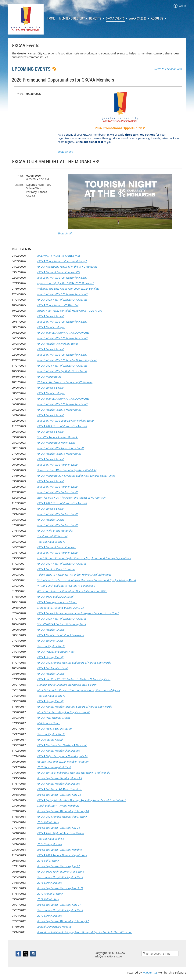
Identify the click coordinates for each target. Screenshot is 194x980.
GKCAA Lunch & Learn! (50, 316)
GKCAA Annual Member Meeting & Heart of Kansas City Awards (75, 707)
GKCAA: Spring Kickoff (50, 740)
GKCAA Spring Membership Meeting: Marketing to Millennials (74, 773)
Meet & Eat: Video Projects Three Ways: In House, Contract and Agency (79, 690)
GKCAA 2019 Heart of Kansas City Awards (62, 619)
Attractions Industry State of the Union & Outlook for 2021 (72, 591)
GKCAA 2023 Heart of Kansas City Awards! (62, 426)
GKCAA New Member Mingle (54, 718)
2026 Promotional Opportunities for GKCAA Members (63, 80)
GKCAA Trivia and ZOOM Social (55, 597)
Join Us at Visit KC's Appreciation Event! (61, 448)
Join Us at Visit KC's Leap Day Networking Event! (66, 421)
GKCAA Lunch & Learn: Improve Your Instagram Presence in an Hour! (78, 613)
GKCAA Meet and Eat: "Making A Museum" (62, 745)
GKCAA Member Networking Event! (58, 344)
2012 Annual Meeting (50, 894)
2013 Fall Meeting (48, 861)
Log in (182, 6)
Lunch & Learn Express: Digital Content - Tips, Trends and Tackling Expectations (84, 558)
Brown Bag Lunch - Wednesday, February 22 (63, 921)
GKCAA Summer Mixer (50, 641)
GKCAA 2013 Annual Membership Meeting (62, 855)
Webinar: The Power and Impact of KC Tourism (65, 382)
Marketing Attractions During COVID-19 (61, 608)
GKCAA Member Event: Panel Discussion (61, 635)
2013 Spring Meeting (50, 883)
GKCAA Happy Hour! (49, 377)
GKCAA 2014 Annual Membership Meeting (62, 817)
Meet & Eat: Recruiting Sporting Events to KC (63, 712)
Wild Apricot (150, 973)
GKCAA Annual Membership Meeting (59, 751)
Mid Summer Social (49, 723)
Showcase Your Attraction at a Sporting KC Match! (67, 470)
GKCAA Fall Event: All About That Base (60, 789)
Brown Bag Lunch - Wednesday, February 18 (63, 811)
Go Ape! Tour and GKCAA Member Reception (63, 762)
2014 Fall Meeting (48, 822)
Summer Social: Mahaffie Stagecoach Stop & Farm (67, 685)
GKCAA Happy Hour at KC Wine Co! (58, 305)
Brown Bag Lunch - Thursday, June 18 (59, 795)
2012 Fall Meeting (48, 899)
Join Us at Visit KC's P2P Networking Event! (62, 278)
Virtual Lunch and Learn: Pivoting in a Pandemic (66, 586)
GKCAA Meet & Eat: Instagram (55, 729)
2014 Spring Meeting (50, 844)
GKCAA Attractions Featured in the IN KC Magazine (67, 267)
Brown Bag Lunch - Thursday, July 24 (59, 828)
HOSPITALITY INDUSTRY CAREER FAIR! (59, 256)
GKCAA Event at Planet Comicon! (56, 569)
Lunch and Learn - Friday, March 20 (58, 806)
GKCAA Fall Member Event (53, 668)
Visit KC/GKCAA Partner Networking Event (62, 624)
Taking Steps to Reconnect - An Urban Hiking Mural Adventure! (74, 575)
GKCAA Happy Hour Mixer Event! (56, 443)
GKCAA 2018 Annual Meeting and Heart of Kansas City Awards (74, 663)
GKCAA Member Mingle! (51, 327)
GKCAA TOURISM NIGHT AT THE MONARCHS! (56, 161)
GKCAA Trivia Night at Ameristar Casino (61, 833)
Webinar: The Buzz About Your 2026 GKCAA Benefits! (68, 289)
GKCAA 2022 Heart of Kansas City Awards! (62, 503)
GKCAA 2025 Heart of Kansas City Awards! (62, 300)
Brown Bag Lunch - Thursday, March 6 (60, 850)
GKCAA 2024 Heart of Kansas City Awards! (62, 366)
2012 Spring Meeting (50, 916)
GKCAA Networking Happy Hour (56, 652)
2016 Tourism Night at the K (54, 767)
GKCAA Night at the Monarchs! (55, 531)
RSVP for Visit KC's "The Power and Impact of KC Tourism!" (72, 498)
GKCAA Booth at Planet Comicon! (57, 547)
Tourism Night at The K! (51, 542)
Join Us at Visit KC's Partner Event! (57, 465)
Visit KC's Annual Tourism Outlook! (58, 437)
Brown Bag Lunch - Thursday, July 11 (59, 866)
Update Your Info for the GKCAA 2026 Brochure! (65, 283)
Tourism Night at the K (51, 839)
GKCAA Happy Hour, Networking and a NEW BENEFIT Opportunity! (76, 476)
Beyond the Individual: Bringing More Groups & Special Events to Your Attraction (85, 932)
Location (19, 185)
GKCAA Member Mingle (51, 630)
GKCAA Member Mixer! (51, 520)
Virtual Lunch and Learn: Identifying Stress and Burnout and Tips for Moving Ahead (87, 580)
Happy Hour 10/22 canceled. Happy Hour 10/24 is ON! (70, 311)
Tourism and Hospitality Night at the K (60, 877)
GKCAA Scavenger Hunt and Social (57, 602)
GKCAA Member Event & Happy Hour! (59, 410)
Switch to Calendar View (168, 69)
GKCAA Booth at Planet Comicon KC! (59, 272)
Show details (65, 152)
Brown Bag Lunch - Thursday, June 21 (59, 905)
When (20, 94)
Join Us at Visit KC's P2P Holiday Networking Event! (67, 360)
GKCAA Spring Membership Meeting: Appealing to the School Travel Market (82, 800)
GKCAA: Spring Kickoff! (50, 657)
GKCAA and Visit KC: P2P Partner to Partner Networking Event (74, 679)
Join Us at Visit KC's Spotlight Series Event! (62, 371)
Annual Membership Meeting (54, 927)
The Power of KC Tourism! (52, 536)
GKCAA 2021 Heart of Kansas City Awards (62, 564)
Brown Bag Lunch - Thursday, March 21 (60, 888)
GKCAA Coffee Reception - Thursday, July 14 (62, 756)
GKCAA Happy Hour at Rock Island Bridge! (62, 261)
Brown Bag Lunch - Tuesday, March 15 (60, 778)
